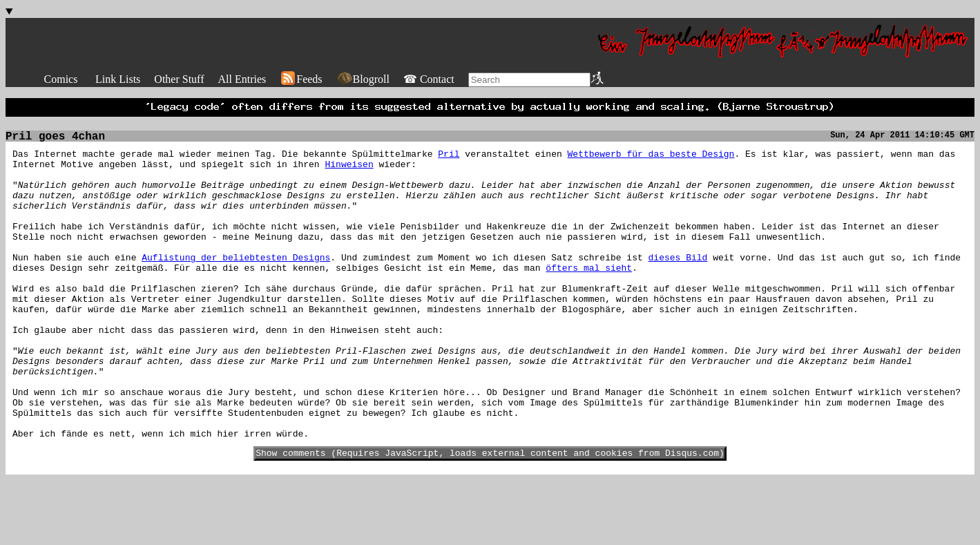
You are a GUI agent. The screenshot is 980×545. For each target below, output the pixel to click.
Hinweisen (349, 173)
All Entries (242, 79)
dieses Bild (678, 285)
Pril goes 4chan (55, 141)
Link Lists (118, 79)
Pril (449, 160)
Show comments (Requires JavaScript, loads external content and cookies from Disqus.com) (490, 517)
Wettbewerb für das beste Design (651, 160)
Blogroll (363, 79)
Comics (61, 79)
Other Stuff (179, 79)
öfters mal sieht (589, 297)
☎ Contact (429, 79)
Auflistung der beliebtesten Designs (236, 285)
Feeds (301, 79)
